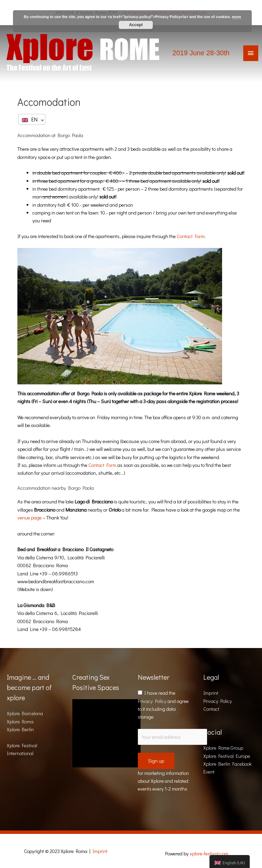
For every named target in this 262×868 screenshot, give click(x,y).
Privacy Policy (152, 701)
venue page (30, 518)
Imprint (211, 693)
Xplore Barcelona (25, 713)
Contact (211, 709)
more (237, 17)
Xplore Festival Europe (227, 756)
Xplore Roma (20, 722)
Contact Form (191, 236)
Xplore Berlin (20, 729)
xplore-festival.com (209, 854)
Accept (136, 25)
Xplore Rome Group (223, 748)
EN (30, 119)
